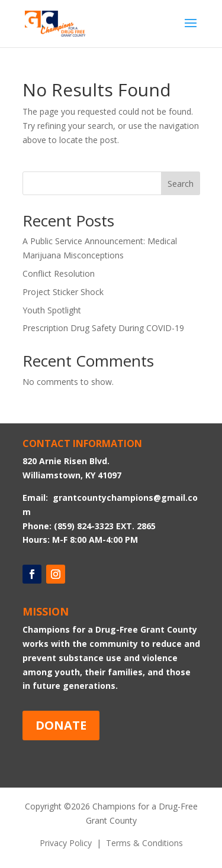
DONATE (61, 725)
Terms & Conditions (144, 843)
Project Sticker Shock (63, 292)
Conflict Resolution (59, 273)
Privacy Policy (66, 843)
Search (181, 184)
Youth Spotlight (52, 310)
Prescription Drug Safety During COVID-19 (103, 328)
